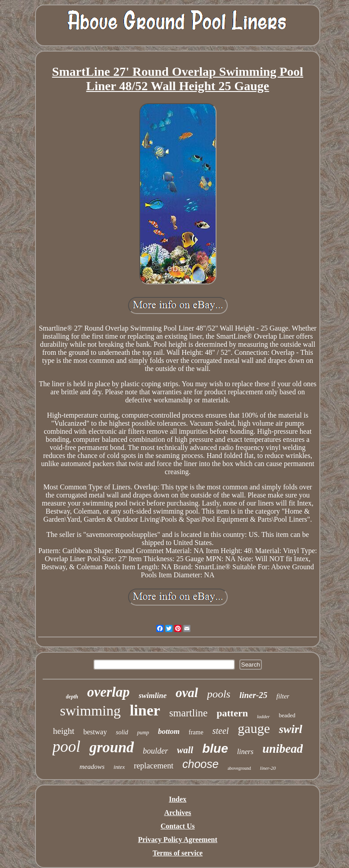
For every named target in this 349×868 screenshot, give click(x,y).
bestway (95, 732)
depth (72, 697)
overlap (108, 692)
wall (185, 750)
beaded (287, 715)
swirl (291, 729)
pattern (232, 713)
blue (215, 748)
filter (283, 696)
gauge (254, 728)
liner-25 (253, 695)
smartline (189, 713)
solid (122, 732)
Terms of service (178, 853)
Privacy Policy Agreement (178, 840)
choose (201, 764)
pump (143, 733)
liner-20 (268, 768)
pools (219, 694)
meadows (92, 767)
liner (145, 710)
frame (196, 732)
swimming (91, 711)
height (64, 731)
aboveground (239, 768)
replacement (154, 766)
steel (221, 731)
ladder (263, 716)
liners (245, 752)
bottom (169, 731)
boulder (155, 751)
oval (187, 693)
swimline (153, 696)
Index (178, 799)
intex (119, 767)
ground (112, 747)
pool (66, 747)
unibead (283, 749)
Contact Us (178, 826)
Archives (177, 813)
